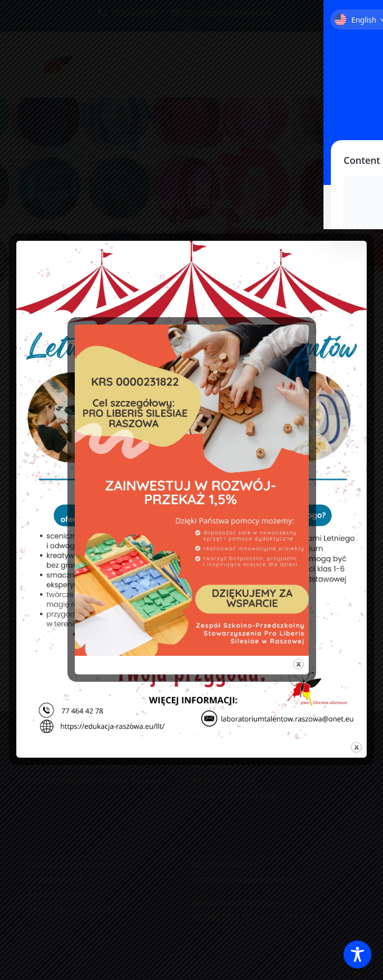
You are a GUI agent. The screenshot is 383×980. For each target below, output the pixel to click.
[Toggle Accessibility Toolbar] (357, 954)
